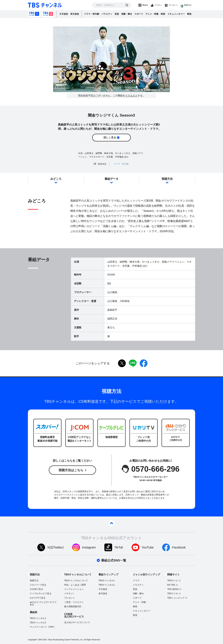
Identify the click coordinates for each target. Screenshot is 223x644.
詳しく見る (110, 138)
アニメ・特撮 (152, 14)
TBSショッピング (176, 598)
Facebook (179, 547)
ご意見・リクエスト (74, 602)
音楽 (117, 14)
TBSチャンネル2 (48, 14)
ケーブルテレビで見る (41, 593)
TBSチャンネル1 (34, 14)
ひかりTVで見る (38, 598)
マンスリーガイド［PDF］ (43, 627)
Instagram (89, 547)
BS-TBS (171, 585)
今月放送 (64, 14)
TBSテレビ (173, 580)
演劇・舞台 (127, 14)
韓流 (189, 14)
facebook (144, 363)
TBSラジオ (173, 593)
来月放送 (75, 14)
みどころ (56, 179)
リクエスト (131, 96)
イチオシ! (69, 593)
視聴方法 (188, 5)
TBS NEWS (173, 589)
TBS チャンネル (45, 5)
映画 (163, 14)
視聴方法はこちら (71, 470)
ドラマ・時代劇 (92, 14)
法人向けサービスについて (77, 622)
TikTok (119, 547)
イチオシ (158, 5)
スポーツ (139, 14)
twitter (122, 363)
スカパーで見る (38, 585)
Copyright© (33, 640)
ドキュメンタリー (176, 14)
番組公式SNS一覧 (114, 560)
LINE (133, 363)
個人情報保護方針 (73, 606)
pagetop (111, 523)
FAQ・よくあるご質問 (75, 585)
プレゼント (173, 5)
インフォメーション (74, 589)
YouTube (148, 547)
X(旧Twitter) (55, 547)
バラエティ (107, 14)
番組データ (111, 179)
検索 (127, 5)
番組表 (145, 5)
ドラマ (136, 580)
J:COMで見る (36, 589)
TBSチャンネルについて (76, 580)
